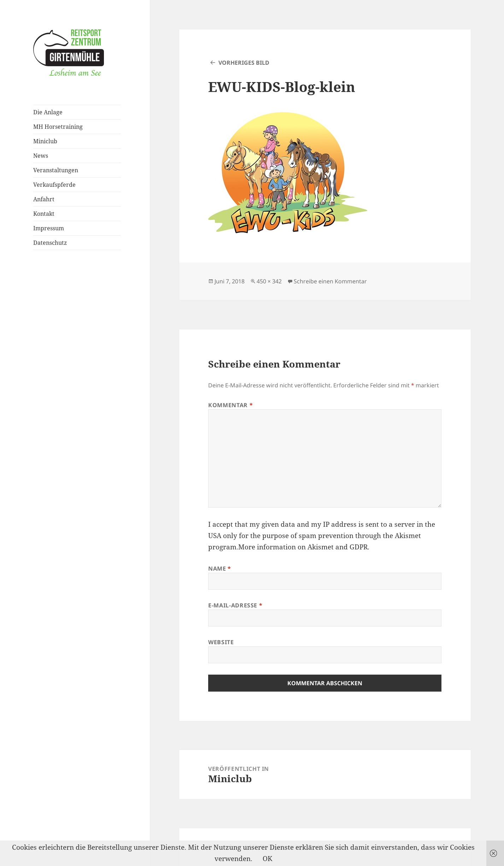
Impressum (49, 228)
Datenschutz (50, 243)
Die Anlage (48, 112)
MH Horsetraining (58, 127)
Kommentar (230, 405)
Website (221, 642)
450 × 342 (269, 281)
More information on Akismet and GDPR (303, 547)
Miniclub (45, 141)
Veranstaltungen (56, 170)
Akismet (408, 536)
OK (267, 859)
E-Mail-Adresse (235, 605)
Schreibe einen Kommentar (330, 281)
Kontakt (44, 214)
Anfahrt (44, 199)
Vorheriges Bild (244, 63)
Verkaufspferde (54, 185)
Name (220, 568)
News (41, 156)
